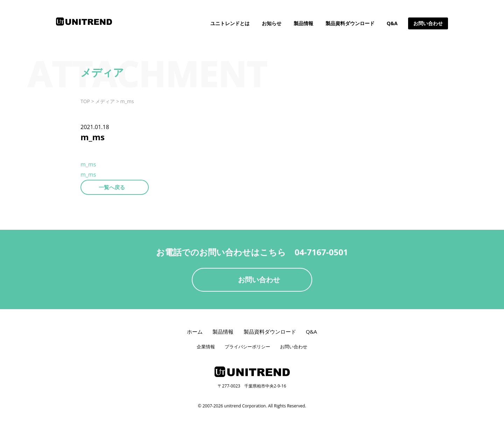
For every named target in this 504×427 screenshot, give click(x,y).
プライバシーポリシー (247, 347)
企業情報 (206, 347)
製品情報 (303, 23)
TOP (85, 101)
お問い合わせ (428, 23)
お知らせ (272, 23)
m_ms (88, 164)
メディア (105, 101)
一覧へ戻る (112, 187)
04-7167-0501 (321, 252)
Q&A (392, 23)
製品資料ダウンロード (350, 23)
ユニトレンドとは (230, 23)
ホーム (195, 332)
